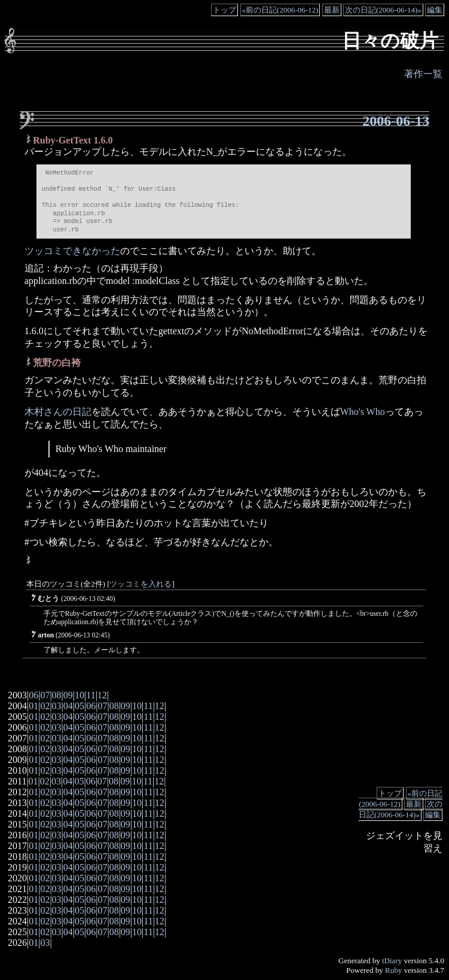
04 (68, 706)
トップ (224, 10)
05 (80, 706)
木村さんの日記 (58, 412)
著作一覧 (423, 74)
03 (57, 706)
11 (91, 695)
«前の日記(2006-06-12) (280, 10)
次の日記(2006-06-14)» (383, 10)
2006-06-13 (396, 121)
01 (33, 706)
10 (80, 695)
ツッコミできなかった (72, 251)
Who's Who (363, 412)
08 (57, 695)
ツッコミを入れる (140, 584)
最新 (332, 10)
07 (45, 695)
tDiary (392, 961)
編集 (435, 10)
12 (102, 695)
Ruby (393, 970)
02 (45, 706)
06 (33, 695)
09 (68, 695)
